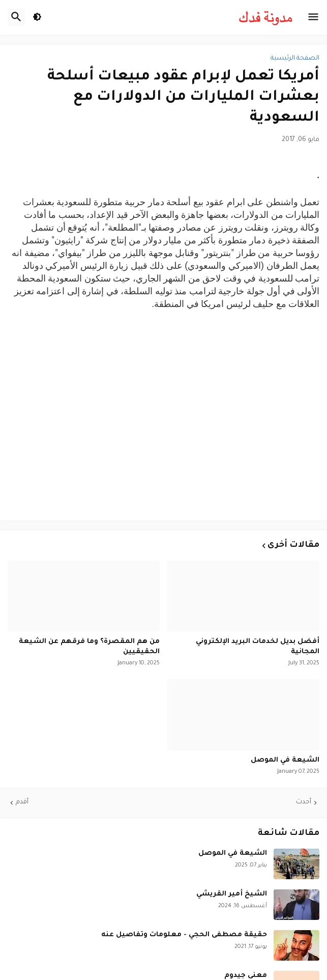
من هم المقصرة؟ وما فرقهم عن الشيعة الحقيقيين (89, 647)
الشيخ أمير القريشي (232, 894)
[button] (313, 17)
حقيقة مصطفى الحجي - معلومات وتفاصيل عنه (184, 935)
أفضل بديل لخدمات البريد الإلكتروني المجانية (258, 647)
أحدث (304, 802)
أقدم (22, 802)
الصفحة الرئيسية (295, 59)
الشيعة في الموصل (285, 760)
